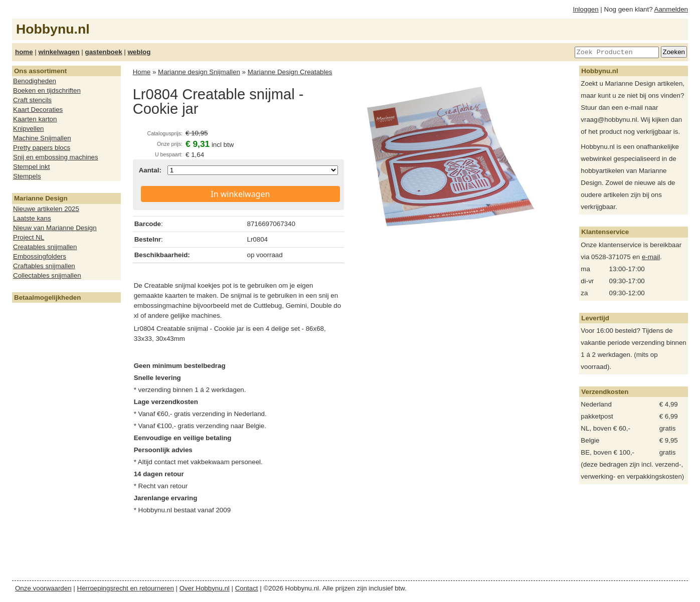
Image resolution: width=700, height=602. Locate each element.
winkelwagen (59, 52)
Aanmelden (671, 9)
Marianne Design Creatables (290, 72)
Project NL (29, 237)
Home (142, 72)
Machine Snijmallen (42, 138)
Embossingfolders (40, 256)
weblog (139, 52)
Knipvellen (29, 129)
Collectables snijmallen (47, 275)
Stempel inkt (31, 167)
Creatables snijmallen (45, 247)
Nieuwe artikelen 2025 (46, 209)
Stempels (27, 176)
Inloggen (586, 9)
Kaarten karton (35, 119)
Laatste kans (32, 218)
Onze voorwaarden (43, 588)
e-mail (651, 257)
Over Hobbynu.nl (205, 588)
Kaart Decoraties (38, 110)
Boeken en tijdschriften (47, 90)
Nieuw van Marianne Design (55, 228)
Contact (247, 588)
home (24, 52)
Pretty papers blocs (42, 148)
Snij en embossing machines (56, 157)
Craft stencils (32, 100)
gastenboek (104, 52)
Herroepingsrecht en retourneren (126, 588)
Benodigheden (35, 81)
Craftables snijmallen (44, 266)
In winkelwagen (240, 194)
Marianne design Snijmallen (199, 72)
